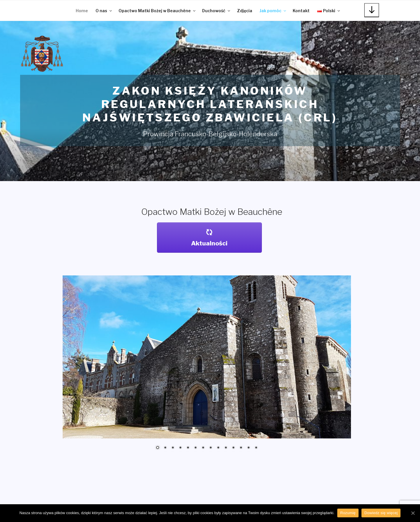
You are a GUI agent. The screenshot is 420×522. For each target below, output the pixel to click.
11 (233, 448)
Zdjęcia (245, 11)
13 (248, 448)
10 (226, 448)
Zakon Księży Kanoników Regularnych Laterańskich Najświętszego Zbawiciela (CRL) (210, 104)
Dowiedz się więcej (381, 513)
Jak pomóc (273, 11)
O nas (104, 11)
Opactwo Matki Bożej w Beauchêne (157, 11)
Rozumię (348, 513)
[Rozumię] (413, 513)
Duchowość (217, 11)
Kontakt (301, 11)
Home (82, 11)
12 (241, 448)
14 (256, 448)
